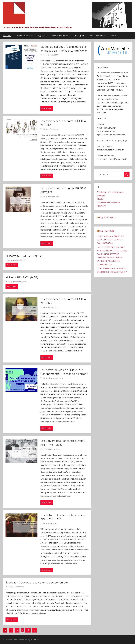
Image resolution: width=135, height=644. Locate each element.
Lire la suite (47, 108)
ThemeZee (35, 640)
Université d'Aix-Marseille (108, 202)
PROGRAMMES (98, 36)
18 (28, 630)
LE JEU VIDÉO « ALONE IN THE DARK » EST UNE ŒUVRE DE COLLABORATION (111, 240)
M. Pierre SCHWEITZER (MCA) (24, 256)
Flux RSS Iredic (107, 231)
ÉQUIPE (43, 36)
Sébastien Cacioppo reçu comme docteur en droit (37, 582)
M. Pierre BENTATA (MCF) (22, 277)
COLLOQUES (79, 36)
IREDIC (114, 36)
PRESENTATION (25, 36)
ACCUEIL (7, 36)
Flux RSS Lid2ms (108, 217)
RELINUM (101, 206)
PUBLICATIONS (60, 36)
